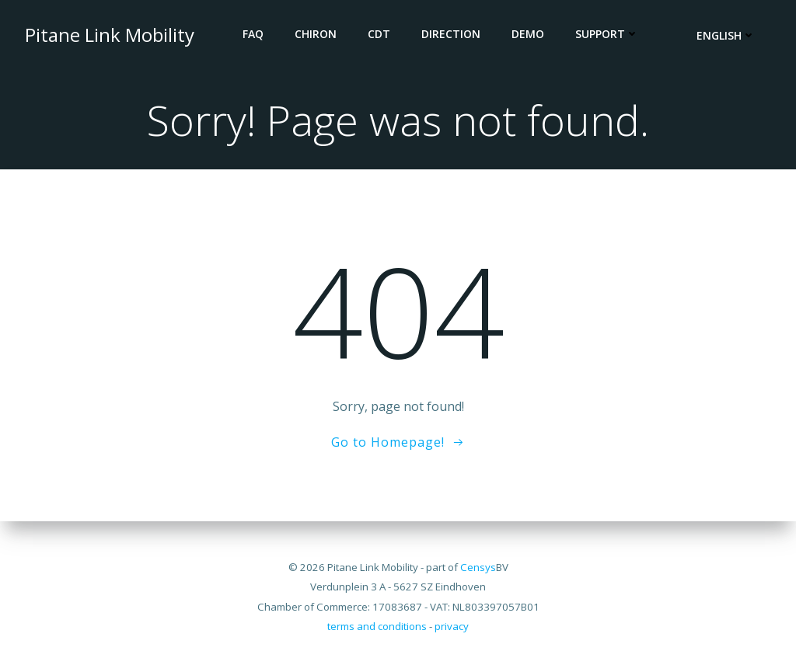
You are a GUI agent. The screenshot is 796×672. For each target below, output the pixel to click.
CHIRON (316, 34)
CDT (379, 34)
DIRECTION (451, 34)
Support (607, 34)
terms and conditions (377, 626)
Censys (478, 567)
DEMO (528, 34)
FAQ (253, 34)
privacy (452, 626)
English (726, 35)
